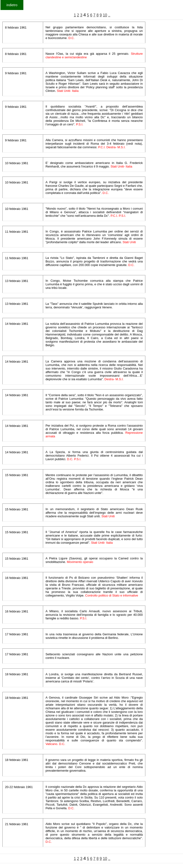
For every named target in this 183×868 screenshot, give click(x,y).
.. (109, 15)
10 (105, 15)
